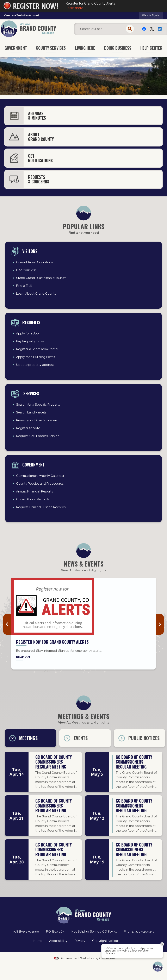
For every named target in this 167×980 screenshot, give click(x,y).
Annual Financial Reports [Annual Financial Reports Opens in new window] (35, 491)
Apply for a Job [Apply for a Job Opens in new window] (27, 333)
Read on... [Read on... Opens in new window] (24, 657)
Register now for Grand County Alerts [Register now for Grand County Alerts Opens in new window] (52, 642)
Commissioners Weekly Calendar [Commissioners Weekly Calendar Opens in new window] (40, 476)
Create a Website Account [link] (22, 15)
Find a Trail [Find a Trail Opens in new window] (24, 286)
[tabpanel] (83, 817)
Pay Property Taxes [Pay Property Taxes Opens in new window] (30, 341)
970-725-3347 (145, 932)
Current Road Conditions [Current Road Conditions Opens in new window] (35, 262)
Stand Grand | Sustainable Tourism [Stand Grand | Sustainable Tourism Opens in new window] (41, 278)
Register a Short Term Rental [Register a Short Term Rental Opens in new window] (37, 349)
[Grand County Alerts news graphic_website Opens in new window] (83, 606)
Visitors (30, 251)
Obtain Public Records (33, 499)
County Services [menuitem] (51, 48)
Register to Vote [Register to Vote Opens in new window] (28, 428)
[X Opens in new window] (152, 29)
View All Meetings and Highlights (84, 723)
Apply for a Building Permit (36, 357)
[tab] (30, 738)
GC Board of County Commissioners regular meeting (54, 762)
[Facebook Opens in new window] (144, 29)
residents (31, 322)
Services (31, 393)
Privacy (80, 941)
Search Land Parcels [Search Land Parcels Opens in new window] (31, 412)
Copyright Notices (106, 941)
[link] (151, 15)
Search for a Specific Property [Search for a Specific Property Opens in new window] (38, 405)
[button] (130, 29)
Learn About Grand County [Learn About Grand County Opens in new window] (36, 294)
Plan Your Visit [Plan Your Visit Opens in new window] (26, 270)
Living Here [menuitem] (85, 48)
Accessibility (58, 941)
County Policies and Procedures (40, 484)
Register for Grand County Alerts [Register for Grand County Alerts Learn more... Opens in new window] (115, 6)
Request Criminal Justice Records (41, 507)
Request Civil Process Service (38, 436)
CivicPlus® (107, 958)
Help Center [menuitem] (151, 48)
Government (33, 465)
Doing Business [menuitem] (118, 48)
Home (38, 941)
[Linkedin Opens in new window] (160, 29)
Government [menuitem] (16, 48)
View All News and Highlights (84, 570)
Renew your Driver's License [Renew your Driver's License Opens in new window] (37, 420)
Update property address (35, 365)
